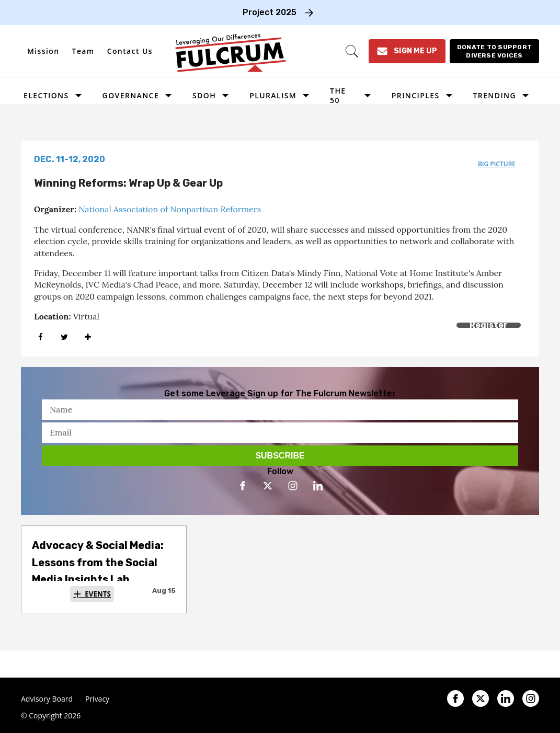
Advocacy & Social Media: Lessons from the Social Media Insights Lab (98, 562)
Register (489, 325)
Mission (43, 51)
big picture (497, 164)
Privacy (97, 699)
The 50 (338, 95)
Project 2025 (270, 12)
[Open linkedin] (318, 486)
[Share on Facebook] (41, 337)
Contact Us (130, 51)
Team (83, 51)
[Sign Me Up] (407, 51)
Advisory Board (47, 699)
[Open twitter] (268, 486)
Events (98, 594)
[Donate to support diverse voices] (494, 51)
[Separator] (88, 337)
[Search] (352, 51)
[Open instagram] (293, 486)
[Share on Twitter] (64, 337)
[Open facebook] (243, 486)
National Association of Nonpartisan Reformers (170, 209)
